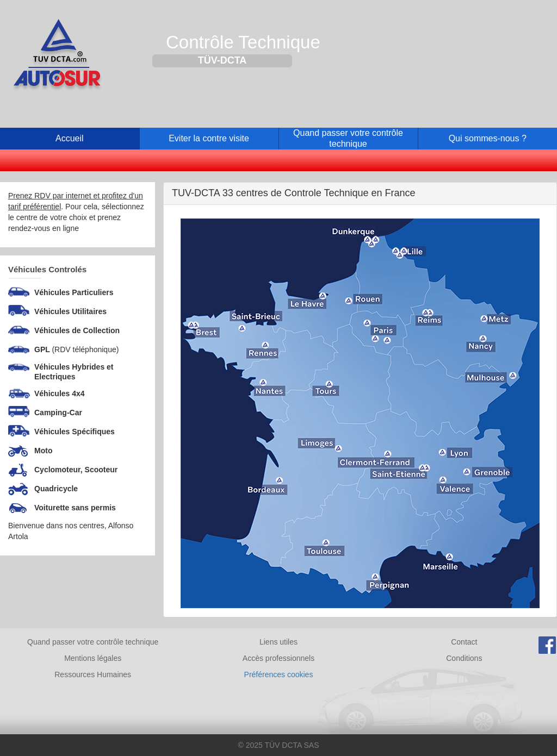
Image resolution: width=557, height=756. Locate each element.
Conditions (464, 658)
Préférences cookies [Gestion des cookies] (279, 674)
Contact (464, 642)
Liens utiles (278, 642)
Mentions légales (93, 658)
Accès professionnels (278, 658)
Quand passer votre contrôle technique (93, 642)
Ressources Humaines (93, 674)
